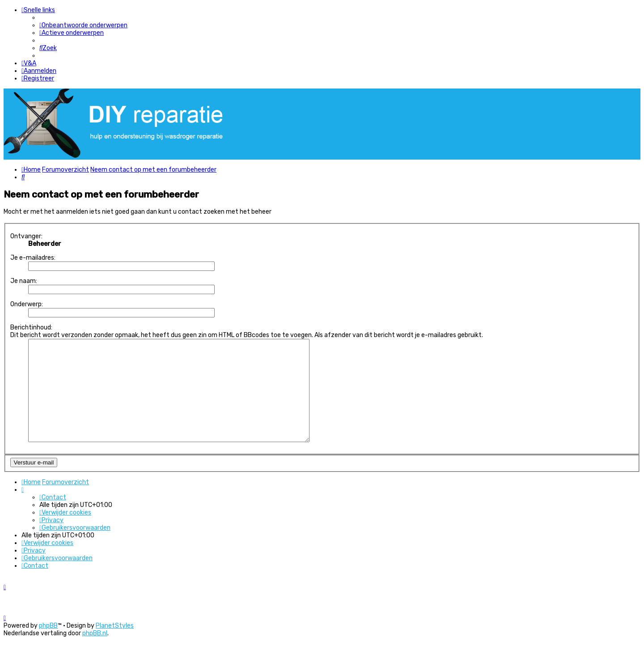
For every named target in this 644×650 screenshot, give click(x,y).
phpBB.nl (95, 643)
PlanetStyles (115, 635)
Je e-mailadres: (33, 258)
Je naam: (24, 281)
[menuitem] (83, 25)
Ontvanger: (26, 236)
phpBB (48, 635)
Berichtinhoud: (31, 327)
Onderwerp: (27, 304)
